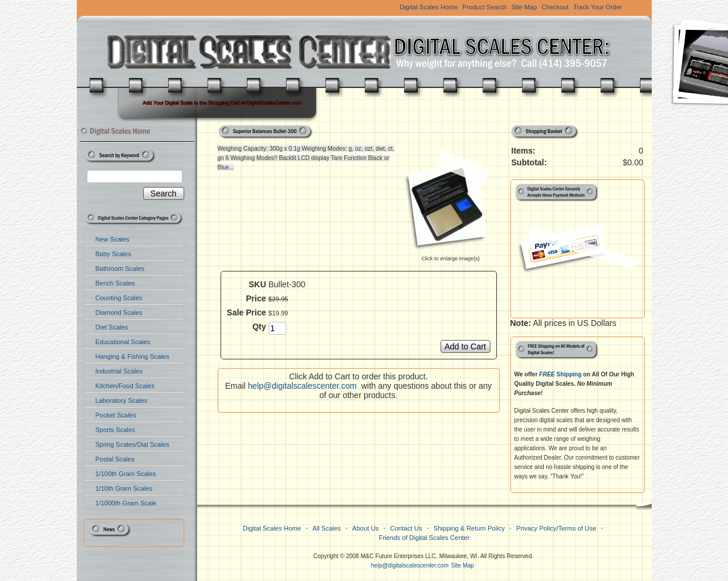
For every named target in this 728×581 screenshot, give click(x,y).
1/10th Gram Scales (124, 488)
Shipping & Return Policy (469, 528)
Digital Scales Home (429, 7)
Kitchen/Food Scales (125, 386)
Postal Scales (115, 459)
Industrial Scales (119, 371)
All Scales (327, 528)
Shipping (560, 374)
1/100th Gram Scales (126, 474)
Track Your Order (597, 7)
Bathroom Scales (120, 269)
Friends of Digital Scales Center (424, 538)
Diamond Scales (119, 312)
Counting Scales (119, 298)
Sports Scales (116, 430)
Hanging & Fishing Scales (133, 356)
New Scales (113, 239)
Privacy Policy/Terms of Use (556, 528)
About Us (365, 528)
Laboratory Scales (122, 400)
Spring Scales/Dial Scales (133, 444)
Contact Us (406, 528)
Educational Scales (123, 342)
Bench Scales (115, 283)
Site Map (524, 7)
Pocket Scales (116, 415)
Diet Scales (112, 327)
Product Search (485, 7)
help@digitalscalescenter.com (302, 386)
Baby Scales (114, 254)
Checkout (555, 7)
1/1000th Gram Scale (126, 503)
